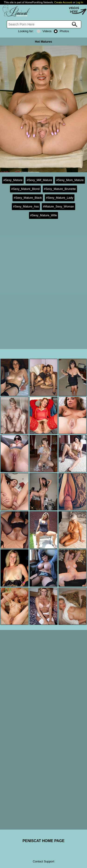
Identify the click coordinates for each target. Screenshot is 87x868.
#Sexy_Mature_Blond (25, 189)
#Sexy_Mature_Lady (60, 198)
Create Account (63, 2)
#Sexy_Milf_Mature (39, 180)
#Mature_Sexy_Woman (58, 206)
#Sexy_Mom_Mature (70, 180)
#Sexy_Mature (13, 180)
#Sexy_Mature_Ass (26, 206)
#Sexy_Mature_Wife (43, 215)
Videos (44, 31)
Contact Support (43, 861)
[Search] (44, 24)
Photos (61, 31)
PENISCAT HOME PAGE (43, 841)
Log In (79, 2)
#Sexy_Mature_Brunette (60, 189)
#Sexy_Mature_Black (28, 198)
